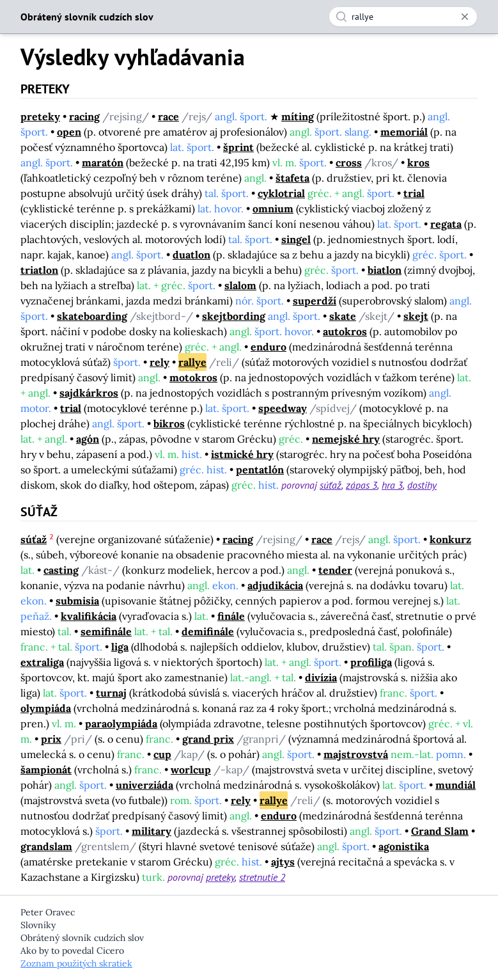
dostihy (422, 485)
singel (296, 239)
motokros (193, 377)
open (69, 132)
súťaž (331, 485)
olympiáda (46, 708)
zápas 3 (362, 485)
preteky (40, 116)
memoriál (404, 132)
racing (84, 116)
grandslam (46, 846)
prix (51, 739)
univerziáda (144, 785)
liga (120, 647)
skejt (416, 316)
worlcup (191, 770)
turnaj (111, 693)
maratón (103, 162)
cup (162, 754)
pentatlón (260, 470)
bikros (169, 423)
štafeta (292, 178)
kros (418, 162)
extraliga (42, 662)
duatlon (191, 255)
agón (88, 439)
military (152, 831)
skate (343, 316)
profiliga (371, 662)
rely (160, 362)
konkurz (450, 539)
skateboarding (92, 316)
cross (349, 162)
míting (298, 116)
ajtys (283, 862)
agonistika (404, 846)
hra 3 (392, 485)
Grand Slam (440, 831)
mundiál (455, 785)
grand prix (208, 739)
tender (335, 570)
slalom (240, 285)
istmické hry (242, 454)
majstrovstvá (356, 754)
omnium (273, 209)
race (168, 116)
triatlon (39, 270)
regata (446, 224)
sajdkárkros (89, 393)
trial (414, 193)
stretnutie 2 (262, 877)
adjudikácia (275, 585)
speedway (283, 408)
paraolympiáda (121, 723)
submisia (77, 601)
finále (231, 616)
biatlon (385, 270)
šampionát (46, 770)
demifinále (208, 631)
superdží (315, 301)
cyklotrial (281, 193)
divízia (321, 677)
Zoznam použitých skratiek (76, 963)
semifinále (106, 631)
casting (61, 570)
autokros (345, 331)
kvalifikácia (89, 616)
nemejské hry (346, 439)
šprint (238, 147)
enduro (268, 347)
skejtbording (234, 316)
